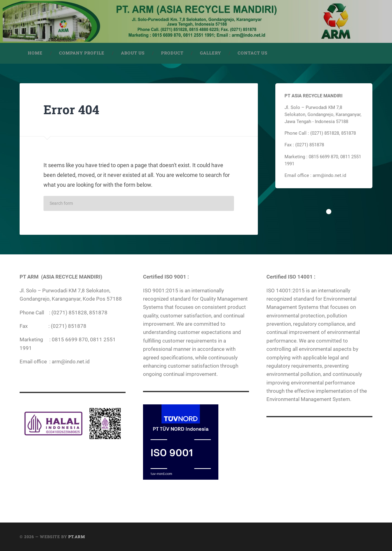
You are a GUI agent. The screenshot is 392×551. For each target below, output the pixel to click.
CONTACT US (253, 53)
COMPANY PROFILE (82, 53)
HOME (35, 53)
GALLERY (211, 53)
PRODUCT (172, 53)
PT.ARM (77, 537)
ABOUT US (133, 53)
